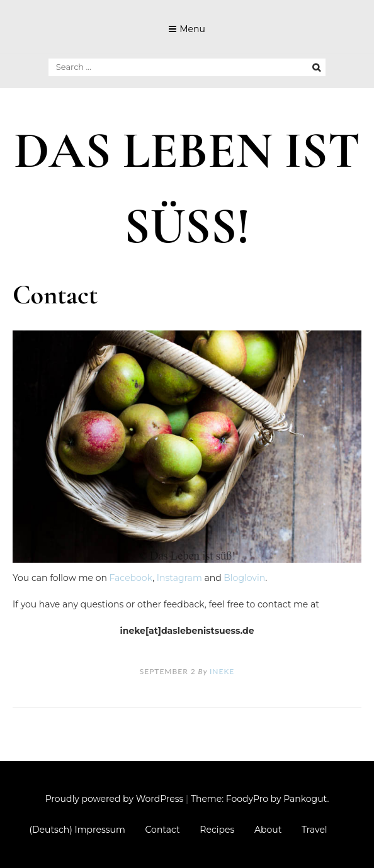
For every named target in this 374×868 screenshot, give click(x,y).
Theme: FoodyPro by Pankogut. (260, 799)
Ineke (222, 671)
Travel (314, 830)
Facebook (131, 578)
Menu (192, 29)
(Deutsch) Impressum (77, 830)
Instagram (179, 578)
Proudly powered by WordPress (115, 799)
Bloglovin (244, 578)
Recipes (217, 830)
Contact (163, 830)
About (268, 830)
